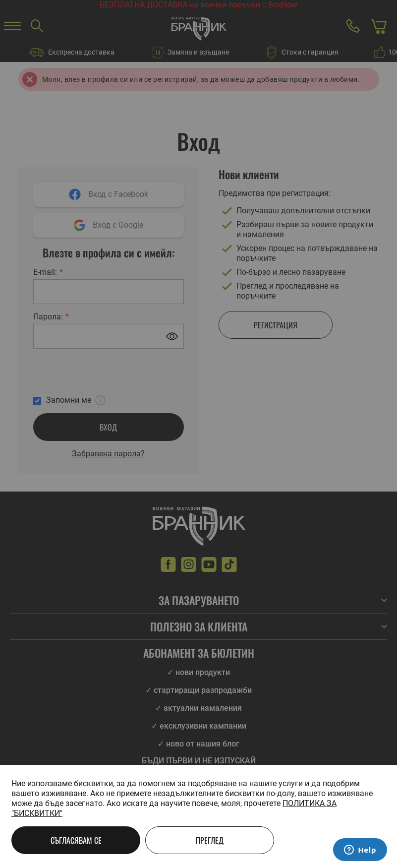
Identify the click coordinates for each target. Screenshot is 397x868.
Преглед (210, 840)
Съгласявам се (76, 840)
